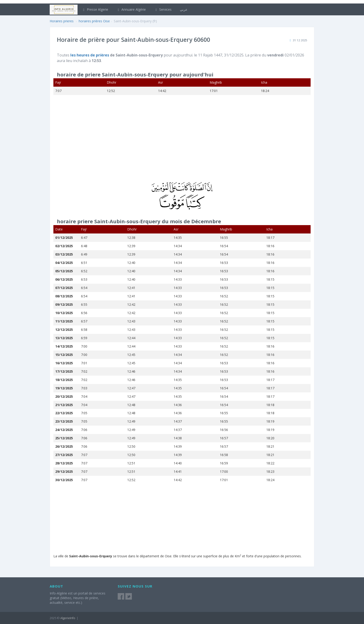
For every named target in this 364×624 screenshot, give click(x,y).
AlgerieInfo (68, 618)
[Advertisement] (182, 141)
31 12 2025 (300, 40)
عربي (184, 9)
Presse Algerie (95, 9)
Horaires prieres (62, 21)
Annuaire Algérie (131, 9)
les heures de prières (90, 55)
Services (163, 9)
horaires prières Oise (94, 21)
